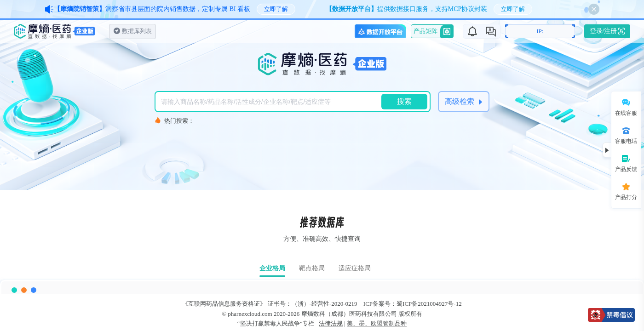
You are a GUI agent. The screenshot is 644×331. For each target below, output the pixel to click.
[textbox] (270, 102)
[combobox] (270, 102)
